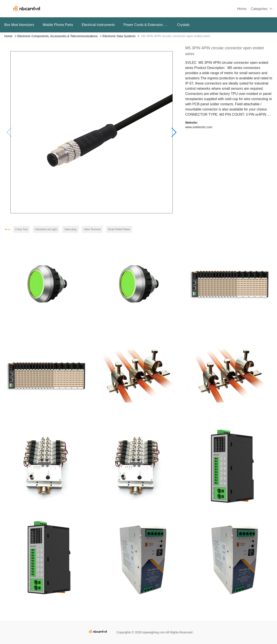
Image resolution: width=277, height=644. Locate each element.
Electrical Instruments (98, 25)
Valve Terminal (92, 229)
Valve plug (70, 229)
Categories (259, 9)
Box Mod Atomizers (19, 25)
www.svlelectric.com (199, 127)
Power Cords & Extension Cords (146, 25)
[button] (174, 132)
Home (242, 9)
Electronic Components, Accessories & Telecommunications (57, 36)
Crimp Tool (21, 229)
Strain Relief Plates (119, 229)
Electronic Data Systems (119, 36)
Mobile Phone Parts (58, 25)
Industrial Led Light (46, 229)
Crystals (183, 25)
